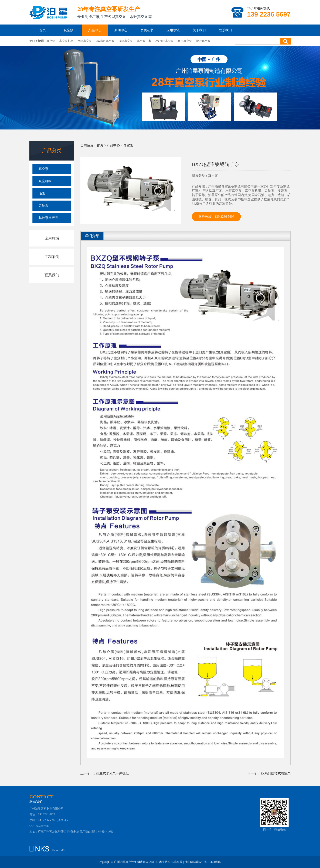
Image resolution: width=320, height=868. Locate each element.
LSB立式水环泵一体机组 (111, 773)
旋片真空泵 (203, 41)
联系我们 (225, 30)
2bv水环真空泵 (105, 41)
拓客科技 (177, 862)
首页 (42, 30)
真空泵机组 (66, 41)
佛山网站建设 (193, 862)
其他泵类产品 (48, 218)
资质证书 (147, 30)
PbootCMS (58, 850)
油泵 (42, 193)
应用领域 (173, 30)
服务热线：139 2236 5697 (216, 217)
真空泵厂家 (144, 41)
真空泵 (69, 30)
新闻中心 (121, 30)
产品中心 (95, 30)
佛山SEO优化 (212, 862)
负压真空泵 (185, 41)
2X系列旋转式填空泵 (276, 773)
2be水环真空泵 (164, 41)
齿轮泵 (43, 206)
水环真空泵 (85, 41)
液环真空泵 (126, 41)
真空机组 (45, 181)
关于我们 (199, 30)
